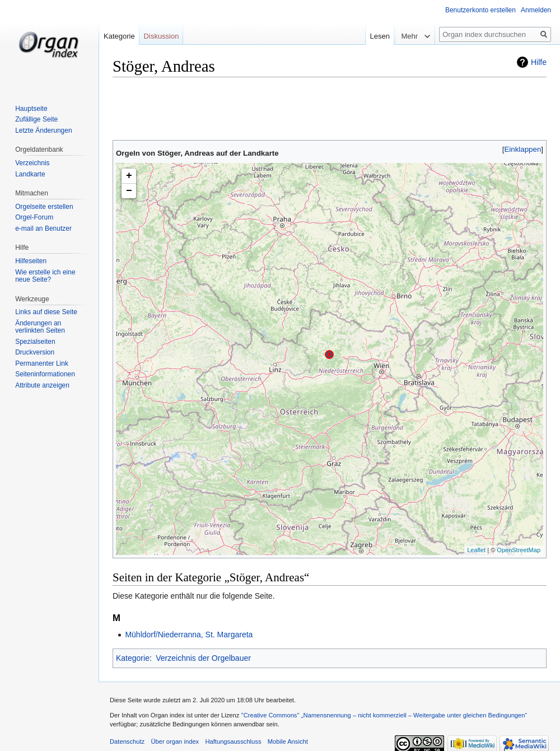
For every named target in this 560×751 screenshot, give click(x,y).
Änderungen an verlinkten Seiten (40, 327)
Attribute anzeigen (42, 385)
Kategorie (133, 658)
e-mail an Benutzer (43, 228)
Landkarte (30, 174)
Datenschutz (127, 741)
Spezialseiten (35, 342)
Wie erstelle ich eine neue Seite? (45, 276)
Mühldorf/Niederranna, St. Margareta (189, 635)
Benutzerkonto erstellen (480, 10)
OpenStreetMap (519, 550)
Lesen (378, 36)
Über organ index (175, 741)
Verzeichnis (32, 163)
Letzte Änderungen (43, 130)
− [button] (129, 191)
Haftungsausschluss (233, 741)
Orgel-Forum (34, 217)
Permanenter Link (42, 363)
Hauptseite (31, 109)
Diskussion (162, 36)
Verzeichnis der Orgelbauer (203, 658)
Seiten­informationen (45, 374)
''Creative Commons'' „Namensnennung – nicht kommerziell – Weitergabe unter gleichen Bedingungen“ (384, 715)
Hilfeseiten (31, 261)
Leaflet (476, 550)
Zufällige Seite (36, 119)
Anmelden (536, 10)
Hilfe (539, 62)
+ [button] (129, 176)
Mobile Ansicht (288, 741)
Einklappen (523, 149)
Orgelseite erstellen (44, 207)
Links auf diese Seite (46, 312)
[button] (523, 149)
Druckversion (35, 352)
